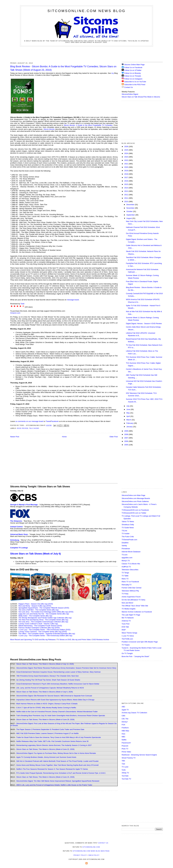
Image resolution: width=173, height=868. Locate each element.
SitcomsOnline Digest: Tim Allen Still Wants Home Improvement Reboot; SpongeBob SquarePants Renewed (58, 781)
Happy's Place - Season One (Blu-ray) (33, 604)
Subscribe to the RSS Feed (135, 85)
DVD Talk (125, 627)
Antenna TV (126, 621)
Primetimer (126, 549)
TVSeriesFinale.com (129, 540)
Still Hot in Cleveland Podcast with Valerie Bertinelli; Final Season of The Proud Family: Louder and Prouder (57, 761)
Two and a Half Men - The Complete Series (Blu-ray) (39, 610)
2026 (126, 147)
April (128, 416)
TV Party (125, 594)
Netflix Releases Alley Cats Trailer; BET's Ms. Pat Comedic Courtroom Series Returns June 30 (52, 741)
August (129, 218)
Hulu (123, 734)
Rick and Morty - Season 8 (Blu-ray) (32, 606)
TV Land (125, 767)
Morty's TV (126, 561)
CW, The (125, 719)
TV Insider (126, 534)
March (129, 420)
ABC (123, 707)
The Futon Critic (128, 537)
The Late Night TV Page (131, 615)
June (129, 409)
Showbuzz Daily (128, 525)
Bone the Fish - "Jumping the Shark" (136, 656)
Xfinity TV (125, 773)
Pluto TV (125, 749)
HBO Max (125, 731)
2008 (126, 434)
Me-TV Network (128, 618)
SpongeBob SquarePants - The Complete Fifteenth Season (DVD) (44, 608)
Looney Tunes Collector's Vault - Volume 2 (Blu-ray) (38, 624)
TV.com (125, 555)
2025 (126, 150)
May (128, 413)
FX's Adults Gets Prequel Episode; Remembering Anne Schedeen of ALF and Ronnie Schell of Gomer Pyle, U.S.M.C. (61, 773)
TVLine (124, 531)
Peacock (125, 746)
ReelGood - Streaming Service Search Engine (139, 755)
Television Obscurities (130, 570)
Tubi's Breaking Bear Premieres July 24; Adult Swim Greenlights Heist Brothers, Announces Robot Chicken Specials (61, 716)
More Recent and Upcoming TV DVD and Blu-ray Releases (33, 640)
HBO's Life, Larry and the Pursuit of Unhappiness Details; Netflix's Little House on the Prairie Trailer (54, 785)
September (131, 215)
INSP (124, 630)
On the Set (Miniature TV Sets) (133, 600)
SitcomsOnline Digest (130, 94)
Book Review (23, 428)
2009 (126, 431)
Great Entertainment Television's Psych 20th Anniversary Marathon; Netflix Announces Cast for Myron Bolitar (58, 684)
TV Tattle (125, 576)
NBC (123, 737)
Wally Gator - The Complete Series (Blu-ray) (35, 616)
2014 (126, 188)
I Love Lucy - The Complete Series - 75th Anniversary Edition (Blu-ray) (45, 636)
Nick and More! (127, 603)
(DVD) (51, 604)
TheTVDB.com (127, 639)
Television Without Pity (130, 591)
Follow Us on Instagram (133, 79)
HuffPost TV (126, 567)
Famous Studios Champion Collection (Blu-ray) (36, 628)
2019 (126, 171)
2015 (126, 184)
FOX (123, 725)
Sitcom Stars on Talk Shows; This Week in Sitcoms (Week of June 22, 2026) (45, 749)
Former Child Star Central (131, 588)
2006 (126, 441)
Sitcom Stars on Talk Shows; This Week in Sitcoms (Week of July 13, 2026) (45, 664)
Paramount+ (126, 743)
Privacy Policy (80, 855)
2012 (126, 195)
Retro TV (125, 579)
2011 (126, 198)
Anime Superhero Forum (131, 597)
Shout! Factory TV (129, 758)
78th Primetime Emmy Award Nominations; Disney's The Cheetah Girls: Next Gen (47, 676)
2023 (126, 157)
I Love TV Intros (128, 636)
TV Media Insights (129, 609)
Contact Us (127, 87)
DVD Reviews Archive (101, 640)
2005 (126, 445)
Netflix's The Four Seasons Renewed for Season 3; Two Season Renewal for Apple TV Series (52, 769)
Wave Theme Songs (129, 633)
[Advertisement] (87, 54)
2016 (126, 181)
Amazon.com (15, 313)
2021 (126, 164)
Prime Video (126, 752)
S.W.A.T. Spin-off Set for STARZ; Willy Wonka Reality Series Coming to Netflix (46, 708)
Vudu (124, 770)
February (130, 423)
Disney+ (125, 722)
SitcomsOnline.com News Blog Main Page (91, 851)
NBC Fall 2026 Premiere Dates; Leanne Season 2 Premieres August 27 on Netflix (47, 733)
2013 (126, 191)
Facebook (55, 421)
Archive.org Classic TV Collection (134, 713)
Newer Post (15, 437)
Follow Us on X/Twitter (133, 70)
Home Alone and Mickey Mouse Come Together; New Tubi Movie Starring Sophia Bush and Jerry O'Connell (57, 765)
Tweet (48, 421)
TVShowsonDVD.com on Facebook (135, 510)
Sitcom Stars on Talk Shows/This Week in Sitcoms (141, 97)
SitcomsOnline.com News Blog (87, 11)
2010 (126, 202)
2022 (126, 160)
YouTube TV (126, 779)
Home (64, 437)
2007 (126, 438)
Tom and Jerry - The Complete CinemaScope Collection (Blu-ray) (43, 622)
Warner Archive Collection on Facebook (137, 612)
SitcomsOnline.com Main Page (133, 495)
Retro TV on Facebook (130, 582)
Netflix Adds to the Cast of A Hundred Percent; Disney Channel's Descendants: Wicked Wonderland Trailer (57, 712)
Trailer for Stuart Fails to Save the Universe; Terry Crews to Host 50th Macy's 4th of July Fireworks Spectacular (59, 737)
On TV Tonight (127, 653)
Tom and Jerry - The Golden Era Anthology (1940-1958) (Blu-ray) (43, 612)
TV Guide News (128, 528)
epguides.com (127, 558)
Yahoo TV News (128, 522)
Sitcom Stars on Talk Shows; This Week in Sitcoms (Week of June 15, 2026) (45, 777)
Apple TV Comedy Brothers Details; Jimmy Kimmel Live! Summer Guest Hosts (46, 757)
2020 (126, 167)
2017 (126, 177)
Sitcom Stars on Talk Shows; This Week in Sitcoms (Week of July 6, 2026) (45, 692)
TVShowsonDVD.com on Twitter (134, 513)
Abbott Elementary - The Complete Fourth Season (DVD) (40, 626)
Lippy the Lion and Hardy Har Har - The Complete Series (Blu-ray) (44, 614)
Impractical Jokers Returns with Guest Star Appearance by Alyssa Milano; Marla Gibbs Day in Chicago (55, 700)
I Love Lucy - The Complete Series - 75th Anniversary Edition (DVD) (44, 630)
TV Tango (125, 573)
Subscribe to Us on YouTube (135, 82)
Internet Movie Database (131, 552)
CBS (123, 716)
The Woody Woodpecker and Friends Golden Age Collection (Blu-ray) (45, 618)
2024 (126, 153)
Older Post (114, 437)
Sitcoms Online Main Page (133, 65)
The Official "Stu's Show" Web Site (135, 606)
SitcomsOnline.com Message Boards (136, 498)
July (128, 406)
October (130, 211)
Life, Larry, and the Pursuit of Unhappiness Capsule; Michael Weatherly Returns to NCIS (50, 688)
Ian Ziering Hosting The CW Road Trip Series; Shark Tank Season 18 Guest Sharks (48, 680)
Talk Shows (34, 428)
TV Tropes (126, 645)
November (131, 208)
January (130, 427)
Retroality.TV (127, 585)
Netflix (124, 740)
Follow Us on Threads (133, 76)
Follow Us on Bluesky (133, 73)
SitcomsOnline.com (91, 847)
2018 (126, 174)
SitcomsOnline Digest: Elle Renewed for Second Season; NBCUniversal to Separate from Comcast (54, 696)
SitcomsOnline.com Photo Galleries (135, 501)
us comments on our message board (29, 421)
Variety (124, 546)
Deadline (125, 543)
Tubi (123, 764)
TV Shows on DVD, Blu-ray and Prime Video (74, 640)
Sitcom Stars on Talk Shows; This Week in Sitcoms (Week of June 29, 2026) (45, 720)
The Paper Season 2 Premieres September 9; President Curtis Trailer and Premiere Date (50, 729)
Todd (22, 304)
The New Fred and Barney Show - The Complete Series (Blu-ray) (43, 620)
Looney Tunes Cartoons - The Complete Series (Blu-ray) (40, 632)
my (113, 73)
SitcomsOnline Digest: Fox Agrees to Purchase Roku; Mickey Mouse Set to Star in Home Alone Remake (56, 753)
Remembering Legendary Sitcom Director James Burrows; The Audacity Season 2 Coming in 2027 (54, 745)
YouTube (125, 776)
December (131, 205)
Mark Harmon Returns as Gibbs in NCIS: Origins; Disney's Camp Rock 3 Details (47, 704)
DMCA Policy (94, 855)
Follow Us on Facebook (133, 67)
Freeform (125, 728)
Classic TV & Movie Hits (131, 564)
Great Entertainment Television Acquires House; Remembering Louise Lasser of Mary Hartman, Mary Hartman (59, 672)
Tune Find (126, 624)
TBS (123, 761)
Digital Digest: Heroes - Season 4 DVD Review (144, 324)
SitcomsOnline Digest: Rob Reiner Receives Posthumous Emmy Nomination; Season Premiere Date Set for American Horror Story (66, 668)
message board (73, 300)
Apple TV (125, 710)
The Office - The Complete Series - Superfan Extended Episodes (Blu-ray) (47, 634)
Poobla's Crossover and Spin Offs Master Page (140, 642)
